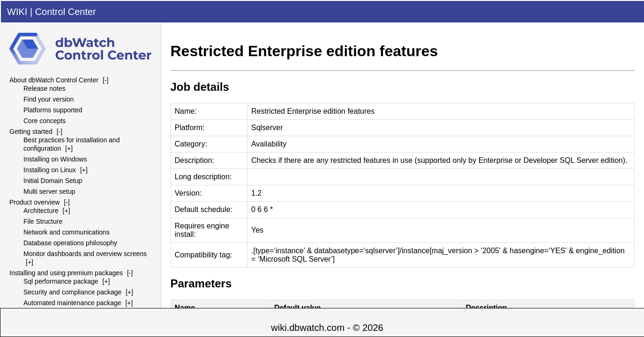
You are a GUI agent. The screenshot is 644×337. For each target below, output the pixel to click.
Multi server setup (49, 191)
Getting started (31, 132)
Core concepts (45, 121)
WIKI (17, 12)
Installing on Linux (50, 170)
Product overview (34, 202)
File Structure (43, 221)
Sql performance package (61, 281)
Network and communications (67, 232)
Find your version (49, 99)
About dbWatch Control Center (54, 80)
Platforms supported (53, 110)
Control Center (66, 12)
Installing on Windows (55, 159)
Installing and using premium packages (66, 273)
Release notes (45, 88)
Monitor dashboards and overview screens (85, 254)
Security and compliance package (72, 292)
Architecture (41, 211)
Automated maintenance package (72, 303)
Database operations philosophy (70, 243)
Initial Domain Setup (53, 181)
